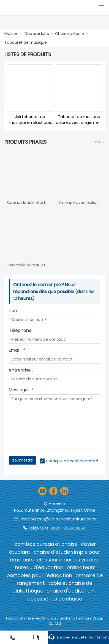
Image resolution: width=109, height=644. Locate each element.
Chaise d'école (70, 34)
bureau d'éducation (39, 567)
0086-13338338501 (68, 528)
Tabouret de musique (26, 42)
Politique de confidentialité (72, 461)
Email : (17, 351)
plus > (100, 142)
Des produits (37, 34)
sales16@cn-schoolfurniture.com (63, 519)
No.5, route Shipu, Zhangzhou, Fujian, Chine (55, 510)
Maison (11, 34)
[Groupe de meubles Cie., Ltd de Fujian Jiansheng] (30, 8)
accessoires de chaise (55, 599)
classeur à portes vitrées (68, 560)
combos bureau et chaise (46, 544)
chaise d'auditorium (71, 591)
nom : (15, 311)
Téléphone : (21, 331)
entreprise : (21, 371)
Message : (21, 390)
